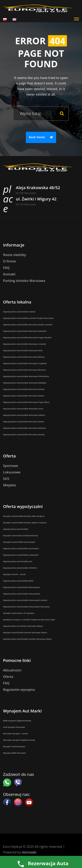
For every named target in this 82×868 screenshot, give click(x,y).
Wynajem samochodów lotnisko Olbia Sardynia (24, 516)
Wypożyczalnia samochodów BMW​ (18, 581)
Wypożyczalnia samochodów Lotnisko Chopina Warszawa (28, 318)
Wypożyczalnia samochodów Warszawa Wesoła (24, 435)
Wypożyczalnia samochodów (16, 529)
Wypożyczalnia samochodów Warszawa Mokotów (25, 331)
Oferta (8, 677)
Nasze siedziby (15, 255)
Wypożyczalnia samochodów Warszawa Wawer (24, 396)
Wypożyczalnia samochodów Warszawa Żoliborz (24, 415)
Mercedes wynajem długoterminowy (19, 740)
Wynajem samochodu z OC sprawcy (19, 613)
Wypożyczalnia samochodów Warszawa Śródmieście (26, 376)
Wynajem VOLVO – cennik (14, 574)
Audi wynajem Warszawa (14, 727)
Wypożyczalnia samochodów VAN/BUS (20, 568)
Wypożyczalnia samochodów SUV (18, 561)
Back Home (42, 137)
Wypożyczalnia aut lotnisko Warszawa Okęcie (23, 626)
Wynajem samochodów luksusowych (19, 542)
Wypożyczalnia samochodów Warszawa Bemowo (24, 370)
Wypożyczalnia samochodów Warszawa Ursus (23, 409)
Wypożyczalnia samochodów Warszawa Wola (23, 350)
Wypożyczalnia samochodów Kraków (19, 312)
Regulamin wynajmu (19, 690)
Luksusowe (12, 472)
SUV (6, 479)
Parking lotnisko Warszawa (24, 281)
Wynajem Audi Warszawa (14, 746)
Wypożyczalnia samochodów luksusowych (22, 587)
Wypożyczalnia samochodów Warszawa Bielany (24, 357)
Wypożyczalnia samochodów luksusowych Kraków (25, 600)
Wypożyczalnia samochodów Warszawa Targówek (25, 363)
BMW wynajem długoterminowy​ (17, 721)
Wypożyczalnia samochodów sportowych (21, 548)
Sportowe (11, 466)
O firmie (9, 261)
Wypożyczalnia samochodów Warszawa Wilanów (24, 428)
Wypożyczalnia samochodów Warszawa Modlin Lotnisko (28, 325)
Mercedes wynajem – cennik (15, 734)
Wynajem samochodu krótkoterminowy (21, 536)
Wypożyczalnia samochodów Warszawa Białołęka (25, 383)
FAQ (6, 268)
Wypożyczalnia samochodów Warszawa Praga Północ (26, 402)
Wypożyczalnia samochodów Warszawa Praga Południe (27, 338)
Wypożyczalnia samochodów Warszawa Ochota (24, 389)
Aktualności (12, 670)
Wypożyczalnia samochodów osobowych (21, 555)
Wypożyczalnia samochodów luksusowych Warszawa (26, 607)
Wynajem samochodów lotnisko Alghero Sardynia (25, 523)
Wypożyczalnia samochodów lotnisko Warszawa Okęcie (27, 639)
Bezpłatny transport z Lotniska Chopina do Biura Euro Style (29, 620)
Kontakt (9, 274)
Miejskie (10, 485)
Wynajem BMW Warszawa (14, 753)
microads (29, 852)
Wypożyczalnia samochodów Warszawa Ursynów (25, 344)
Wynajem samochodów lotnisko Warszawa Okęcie (25, 633)
